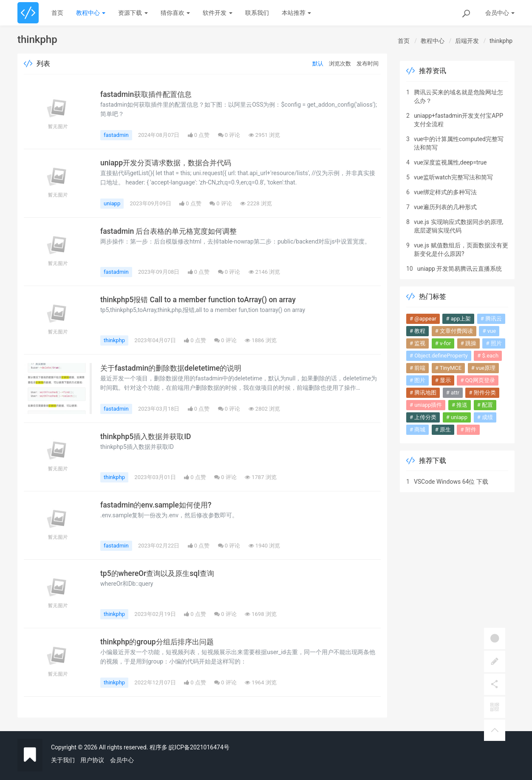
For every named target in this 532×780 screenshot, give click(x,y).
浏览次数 (340, 64)
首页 (57, 13)
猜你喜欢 (175, 13)
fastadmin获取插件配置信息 (148, 94)
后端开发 (467, 41)
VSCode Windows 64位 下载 (451, 482)
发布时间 (368, 64)
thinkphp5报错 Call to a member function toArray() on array (198, 300)
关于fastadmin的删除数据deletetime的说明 (173, 368)
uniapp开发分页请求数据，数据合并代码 (169, 163)
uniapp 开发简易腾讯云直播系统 (460, 269)
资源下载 (133, 13)
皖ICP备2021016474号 (199, 747)
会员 (500, 13)
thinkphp (501, 41)
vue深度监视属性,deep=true (450, 162)
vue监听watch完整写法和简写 (453, 177)
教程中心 (91, 13)
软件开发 (217, 13)
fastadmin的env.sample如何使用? (157, 505)
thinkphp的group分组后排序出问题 (159, 642)
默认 (318, 64)
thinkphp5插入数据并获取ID (147, 437)
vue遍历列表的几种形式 (445, 207)
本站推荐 (296, 13)
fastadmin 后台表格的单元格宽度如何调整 (172, 231)
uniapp (112, 203)
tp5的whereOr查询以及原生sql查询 (159, 573)
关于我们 (63, 760)
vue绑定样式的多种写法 (445, 192)
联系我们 (257, 13)
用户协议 (92, 760)
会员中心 (122, 760)
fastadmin (116, 135)
